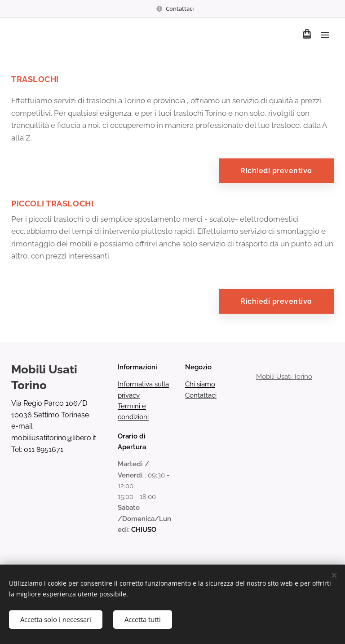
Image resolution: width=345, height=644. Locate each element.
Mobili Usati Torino (284, 377)
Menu (325, 35)
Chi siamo (200, 385)
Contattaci (201, 395)
